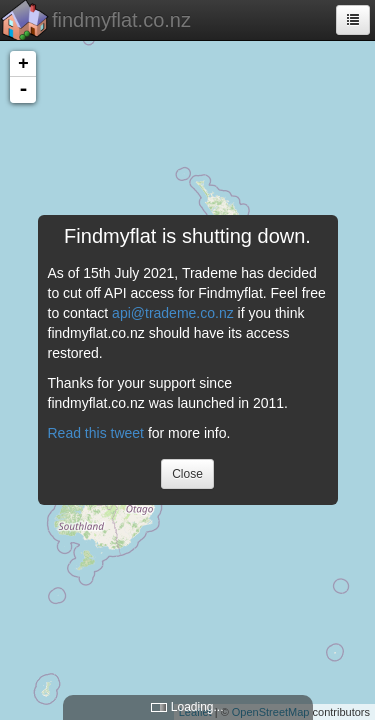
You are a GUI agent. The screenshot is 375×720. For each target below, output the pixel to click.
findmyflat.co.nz (121, 20)
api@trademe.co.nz (173, 313)
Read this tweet (96, 433)
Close (187, 474)
